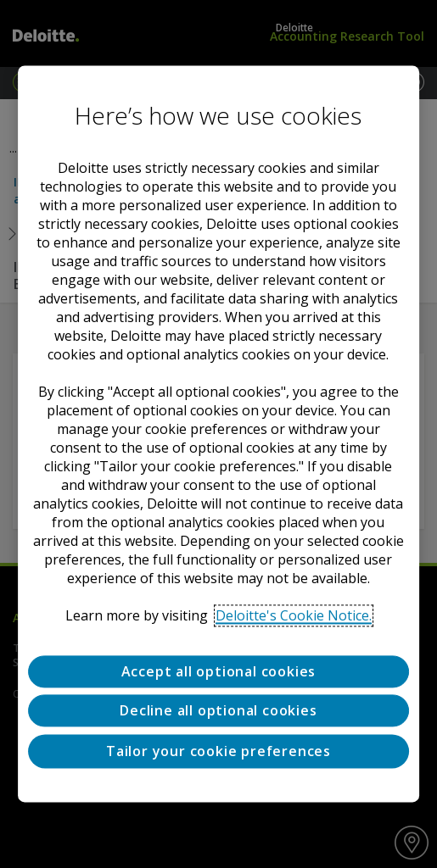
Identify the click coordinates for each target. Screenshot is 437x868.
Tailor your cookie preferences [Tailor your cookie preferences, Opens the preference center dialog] (218, 751)
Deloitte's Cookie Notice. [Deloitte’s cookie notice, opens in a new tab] (294, 615)
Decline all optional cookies (218, 711)
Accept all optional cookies (219, 671)
